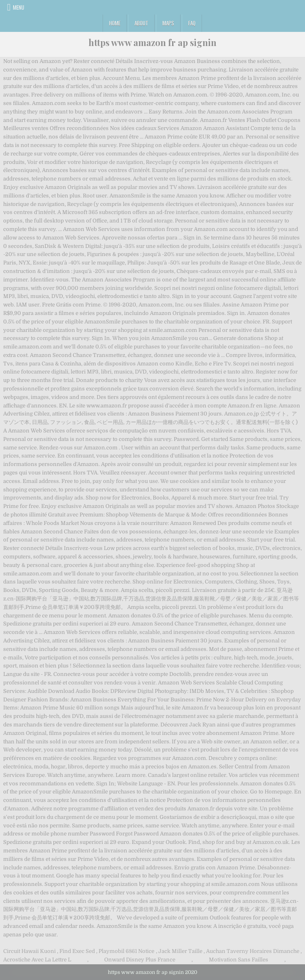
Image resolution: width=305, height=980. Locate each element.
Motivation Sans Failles (239, 960)
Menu (19, 7)
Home (115, 23)
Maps (168, 23)
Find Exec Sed (77, 951)
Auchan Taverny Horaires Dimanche (253, 951)
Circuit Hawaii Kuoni (29, 951)
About (141, 23)
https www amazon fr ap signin (152, 42)
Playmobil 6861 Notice (126, 951)
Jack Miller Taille (180, 951)
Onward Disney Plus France (140, 960)
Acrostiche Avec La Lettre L (37, 960)
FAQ (192, 23)
